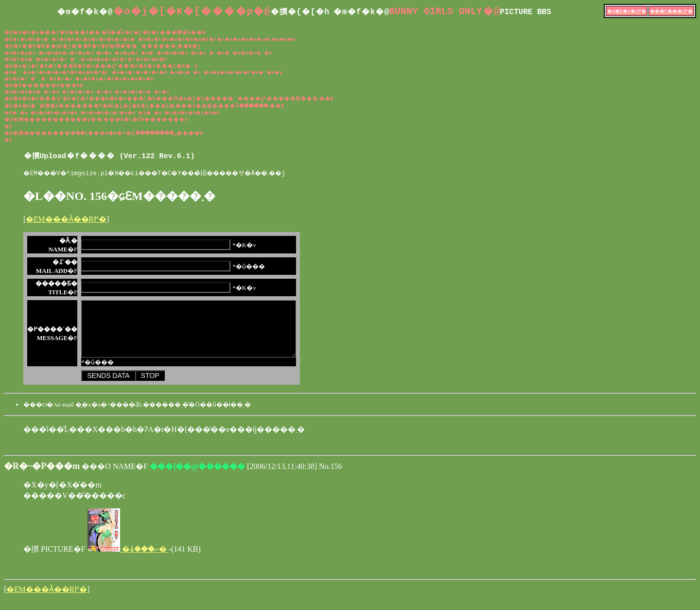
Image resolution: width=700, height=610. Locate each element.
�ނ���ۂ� (128, 561)
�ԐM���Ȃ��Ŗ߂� (66, 221)
